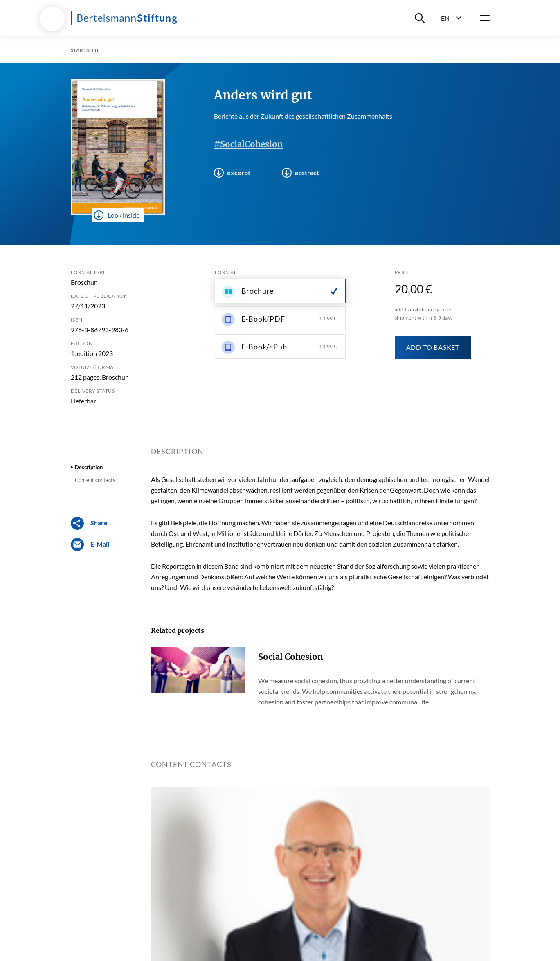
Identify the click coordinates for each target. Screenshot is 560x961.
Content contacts (95, 480)
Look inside (117, 215)
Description (89, 467)
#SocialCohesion (249, 144)
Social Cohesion (291, 657)
